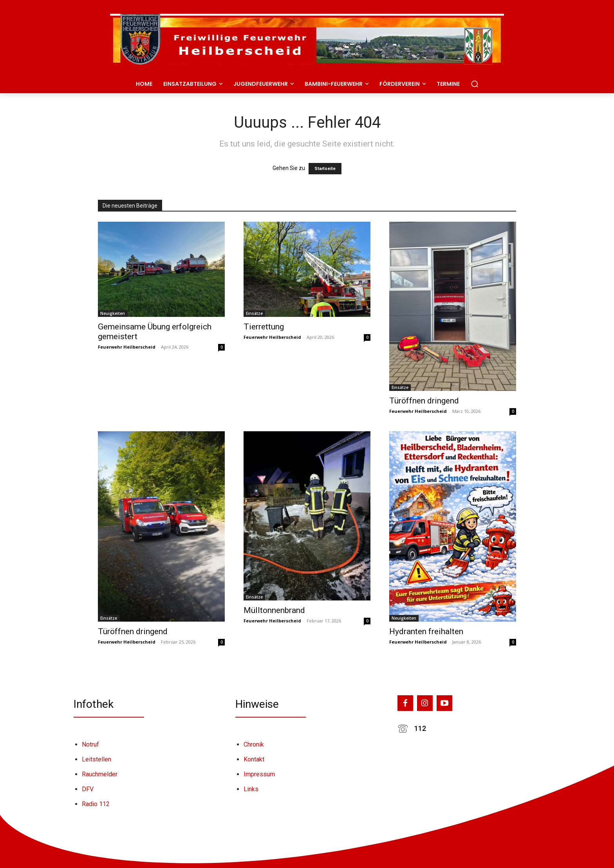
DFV (88, 789)
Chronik (254, 744)
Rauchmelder (100, 774)
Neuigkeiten (113, 313)
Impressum (259, 774)
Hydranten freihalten (426, 631)
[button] (475, 84)
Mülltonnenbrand (274, 610)
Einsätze (254, 313)
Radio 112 (96, 804)
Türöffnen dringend (424, 401)
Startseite (325, 169)
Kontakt (254, 759)
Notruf (90, 744)
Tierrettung (264, 327)
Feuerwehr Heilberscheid (127, 347)
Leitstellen (97, 759)
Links (251, 789)
